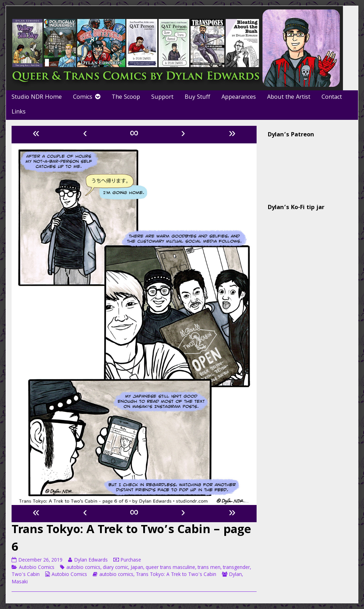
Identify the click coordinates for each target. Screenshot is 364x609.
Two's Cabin (26, 575)
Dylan (235, 575)
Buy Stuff (197, 98)
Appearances (239, 98)
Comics (83, 98)
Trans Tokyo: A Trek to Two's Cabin (176, 575)
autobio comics (83, 568)
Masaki (20, 582)
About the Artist (289, 98)
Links (19, 112)
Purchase (131, 561)
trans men (209, 568)
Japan (137, 568)
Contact (332, 98)
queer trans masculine (170, 568)
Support (162, 98)
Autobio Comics (37, 568)
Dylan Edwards (91, 561)
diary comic (115, 568)
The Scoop (126, 98)
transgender (236, 568)
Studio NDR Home (37, 98)
